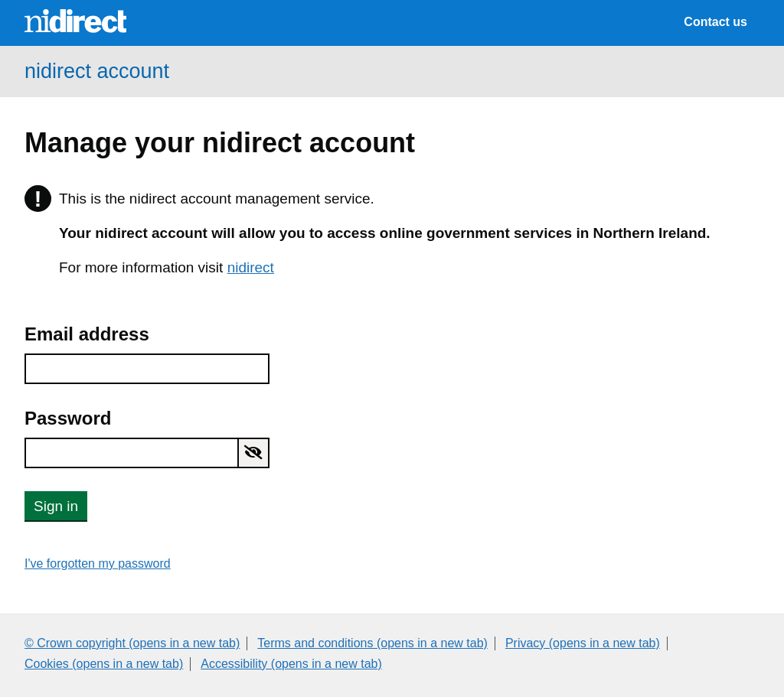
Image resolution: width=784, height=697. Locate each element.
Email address (87, 334)
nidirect (251, 267)
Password (68, 418)
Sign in (56, 506)
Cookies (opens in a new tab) (104, 664)
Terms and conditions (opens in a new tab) (372, 643)
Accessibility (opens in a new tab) (291, 664)
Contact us (715, 22)
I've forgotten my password (98, 563)
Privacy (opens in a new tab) (583, 643)
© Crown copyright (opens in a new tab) (132, 643)
